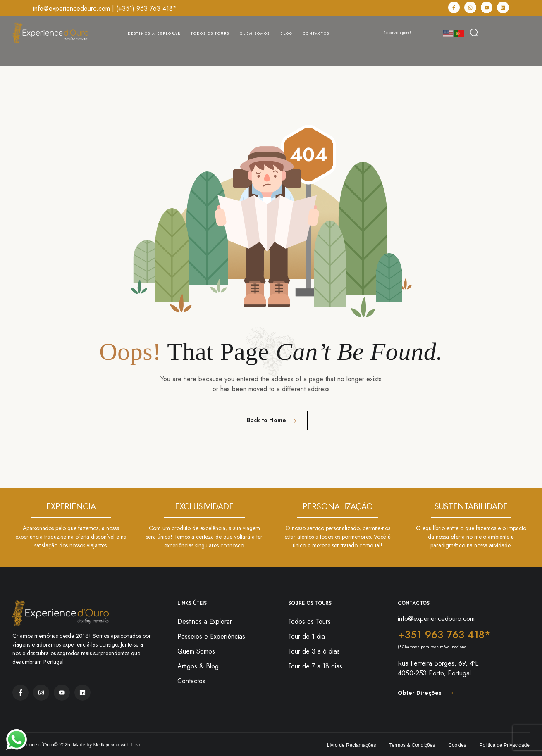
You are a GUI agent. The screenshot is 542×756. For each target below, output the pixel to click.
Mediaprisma (108, 745)
